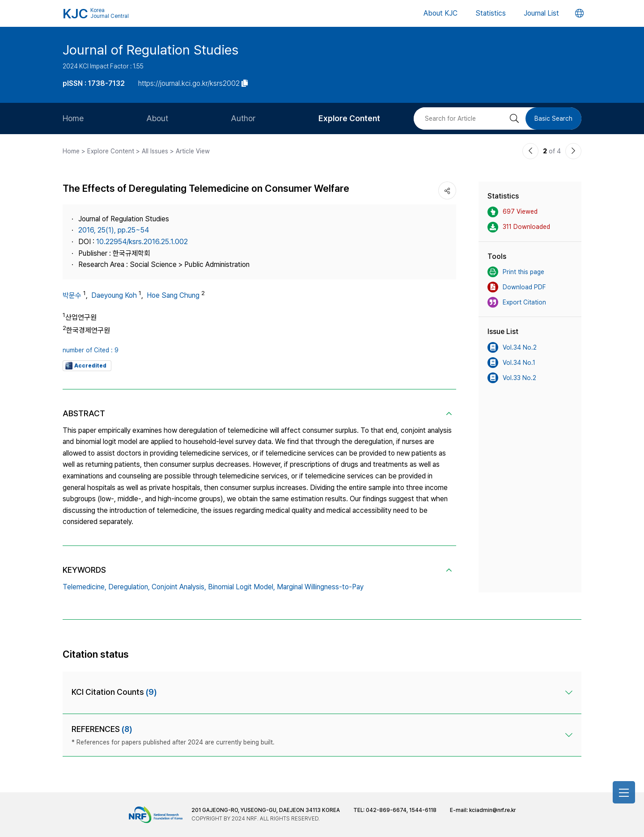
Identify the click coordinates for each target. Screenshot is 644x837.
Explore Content (349, 118)
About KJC (441, 13)
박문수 (72, 295)
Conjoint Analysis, (179, 587)
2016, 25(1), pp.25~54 (114, 230)
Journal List (541, 13)
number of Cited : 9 (91, 350)
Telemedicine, (85, 587)
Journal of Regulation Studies (150, 50)
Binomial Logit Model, (241, 587)
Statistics (491, 13)
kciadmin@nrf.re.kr (492, 810)
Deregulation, (129, 587)
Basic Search (553, 118)
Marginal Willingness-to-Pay (320, 587)
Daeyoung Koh (114, 295)
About (157, 118)
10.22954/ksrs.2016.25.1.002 (142, 242)
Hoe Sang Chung (173, 295)
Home (73, 118)
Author (243, 118)
